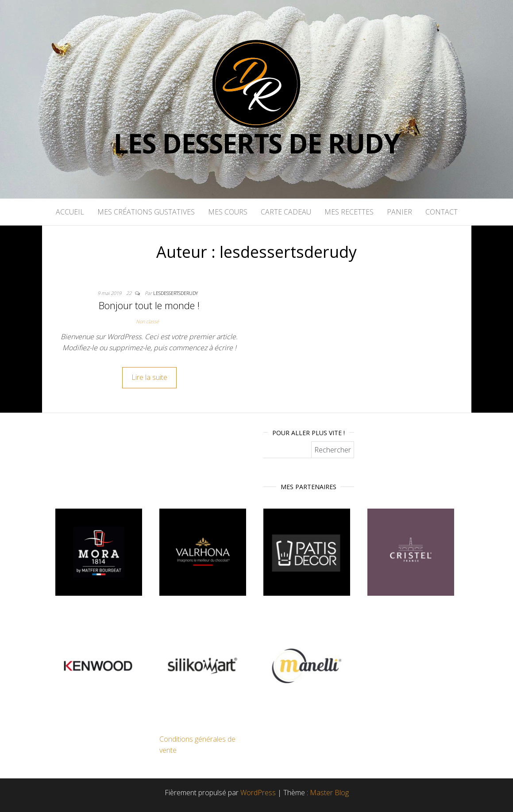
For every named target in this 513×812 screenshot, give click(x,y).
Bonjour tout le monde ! (149, 305)
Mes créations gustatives (146, 212)
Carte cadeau (286, 212)
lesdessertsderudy (175, 293)
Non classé (147, 321)
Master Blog (329, 793)
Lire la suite (149, 377)
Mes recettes (349, 212)
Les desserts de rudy (257, 143)
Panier (399, 212)
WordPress (258, 793)
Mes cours (228, 212)
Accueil (70, 212)
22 (129, 293)
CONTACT (442, 212)
